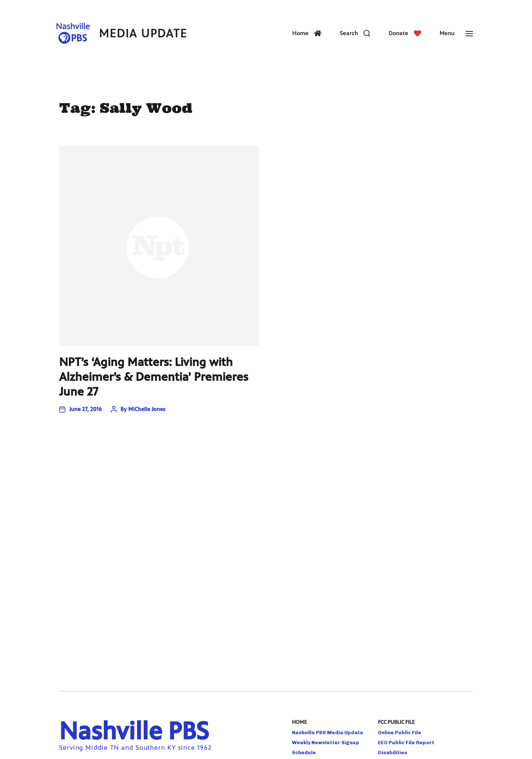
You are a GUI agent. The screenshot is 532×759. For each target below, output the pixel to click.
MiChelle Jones (147, 409)
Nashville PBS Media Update (328, 732)
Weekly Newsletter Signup (325, 742)
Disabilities (393, 752)
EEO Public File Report (406, 742)
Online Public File (400, 732)
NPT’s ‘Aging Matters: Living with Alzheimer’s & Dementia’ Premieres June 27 (154, 377)
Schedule (304, 752)
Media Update (143, 33)
